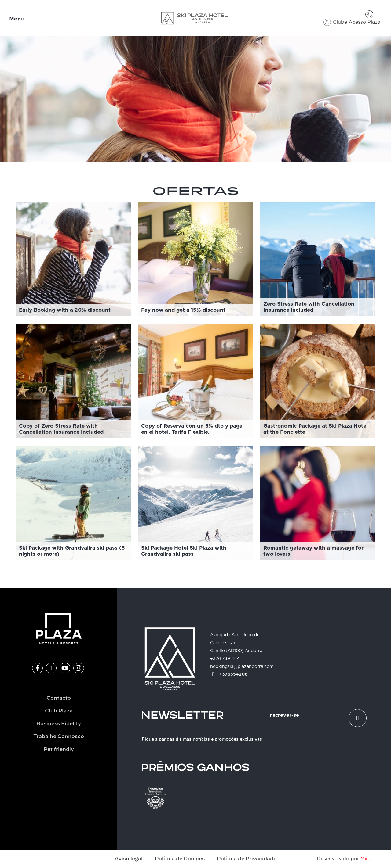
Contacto (59, 698)
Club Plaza (59, 711)
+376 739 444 (225, 659)
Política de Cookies (180, 859)
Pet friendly (59, 749)
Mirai (366, 859)
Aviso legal (129, 859)
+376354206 (233, 674)
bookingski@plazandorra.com (242, 667)
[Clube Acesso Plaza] (327, 22)
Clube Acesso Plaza (357, 22)
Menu (16, 19)
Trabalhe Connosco (59, 737)
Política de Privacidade (247, 859)
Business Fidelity (59, 724)
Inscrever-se (284, 715)
